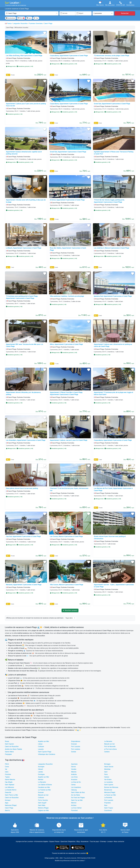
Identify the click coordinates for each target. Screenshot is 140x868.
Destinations (11, 18)
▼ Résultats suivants (70, 610)
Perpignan (8, 754)
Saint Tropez (109, 808)
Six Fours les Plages (78, 798)
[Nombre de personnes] (103, 13)
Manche (74, 772)
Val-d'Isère (108, 780)
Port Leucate (76, 747)
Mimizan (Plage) (110, 792)
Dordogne (41, 774)
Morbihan (107, 769)
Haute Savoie (109, 767)
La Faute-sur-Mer (110, 795)
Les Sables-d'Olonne (45, 785)
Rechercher (125, 13)
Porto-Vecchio (43, 800)
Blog (78, 841)
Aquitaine (74, 764)
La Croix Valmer (76, 808)
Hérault (41, 769)
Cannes (107, 777)
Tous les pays (94, 841)
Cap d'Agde (9, 782)
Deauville (8, 792)
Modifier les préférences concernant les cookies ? (70, 861)
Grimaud (8, 800)
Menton (74, 803)
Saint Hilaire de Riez (78, 792)
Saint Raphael (10, 785)
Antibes (74, 805)
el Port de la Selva (110, 749)
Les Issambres (76, 787)
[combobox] (32, 13)
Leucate (41, 749)
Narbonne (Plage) (11, 805)
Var (6, 769)
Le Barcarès (108, 741)
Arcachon (74, 780)
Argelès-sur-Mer (44, 741)
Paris (106, 774)
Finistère (8, 774)
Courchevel (108, 810)
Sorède (74, 752)
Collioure (41, 747)
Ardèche (74, 774)
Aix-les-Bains (76, 795)
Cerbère (107, 752)
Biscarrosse (108, 790)
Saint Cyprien (9, 744)
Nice (106, 805)
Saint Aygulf (42, 803)
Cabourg (74, 790)
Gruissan (74, 744)
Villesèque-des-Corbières (47, 754)
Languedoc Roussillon (45, 764)
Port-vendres (76, 749)
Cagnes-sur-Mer (43, 810)
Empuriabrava (76, 741)
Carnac (73, 785)
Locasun (110, 841)
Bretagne (107, 764)
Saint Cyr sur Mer (77, 800)
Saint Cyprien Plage (45, 752)
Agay (7, 803)
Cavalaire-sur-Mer (44, 787)
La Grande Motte (11, 790)
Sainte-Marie (9, 752)
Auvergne (41, 767)
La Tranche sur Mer (44, 790)
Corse (7, 767)
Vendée (74, 769)
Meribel (41, 780)
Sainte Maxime (10, 780)
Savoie (73, 767)
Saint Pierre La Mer (11, 795)
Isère (7, 772)
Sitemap (103, 841)
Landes (40, 772)
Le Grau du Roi (76, 782)
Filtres (21, 18)
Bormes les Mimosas (111, 787)
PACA (7, 764)
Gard (106, 772)
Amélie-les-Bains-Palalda (13, 749)
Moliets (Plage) (43, 808)
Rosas (7, 741)
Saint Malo (42, 805)
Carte (29, 18)
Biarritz (7, 810)
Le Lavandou (108, 782)
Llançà (40, 744)
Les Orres (74, 777)
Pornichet (74, 810)
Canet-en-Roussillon (12, 747)
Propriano (107, 803)
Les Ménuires (9, 787)
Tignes (7, 777)
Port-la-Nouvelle (110, 747)
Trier (36, 18)
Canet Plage (9, 808)
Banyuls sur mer (109, 744)
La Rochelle (108, 798)
